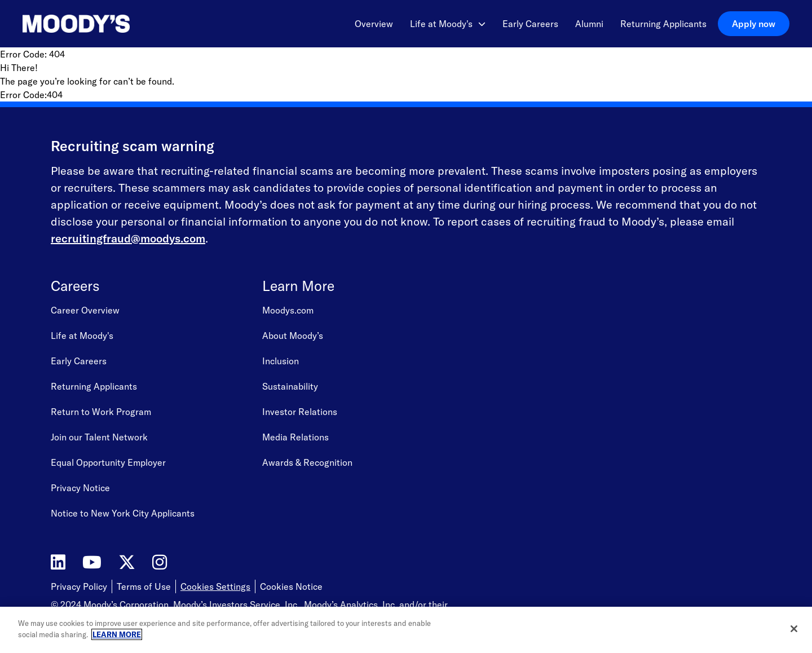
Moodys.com (288, 310)
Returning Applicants (663, 24)
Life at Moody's (448, 24)
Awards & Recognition (307, 462)
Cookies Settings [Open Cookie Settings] (215, 586)
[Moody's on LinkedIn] (58, 562)
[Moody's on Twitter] (127, 562)
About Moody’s (293, 336)
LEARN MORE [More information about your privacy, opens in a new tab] (117, 635)
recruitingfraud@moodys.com (128, 238)
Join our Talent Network (99, 437)
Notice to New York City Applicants (123, 513)
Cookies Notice (291, 586)
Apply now (754, 24)
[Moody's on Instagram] (160, 562)
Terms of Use (144, 586)
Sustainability (290, 386)
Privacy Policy (79, 586)
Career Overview (85, 310)
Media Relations (295, 437)
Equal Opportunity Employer (108, 462)
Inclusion (281, 361)
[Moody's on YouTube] (92, 562)
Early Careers (530, 24)
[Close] (794, 630)
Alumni (589, 24)
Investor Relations (300, 412)
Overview (374, 24)
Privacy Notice (80, 488)
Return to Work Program (101, 412)
